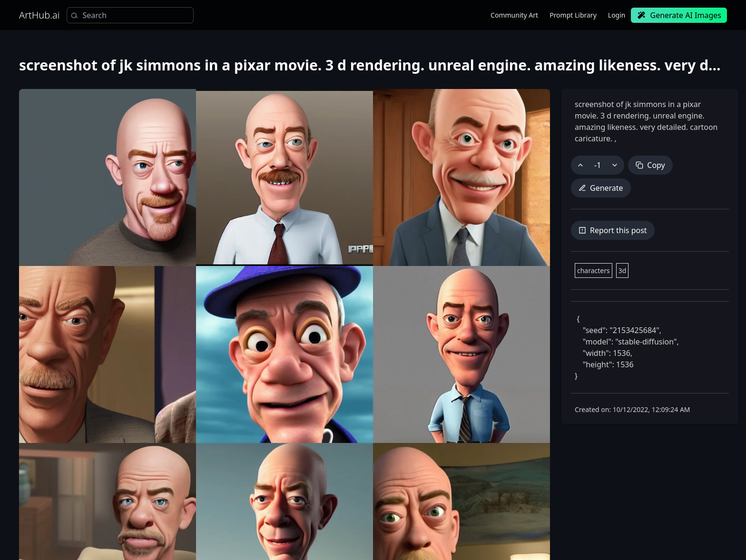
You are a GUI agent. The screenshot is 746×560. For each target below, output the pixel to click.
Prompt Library (573, 15)
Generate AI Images (679, 15)
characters (594, 270)
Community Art (514, 15)
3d (623, 270)
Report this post (613, 230)
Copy (650, 165)
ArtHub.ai (39, 15)
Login (617, 15)
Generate (601, 188)
